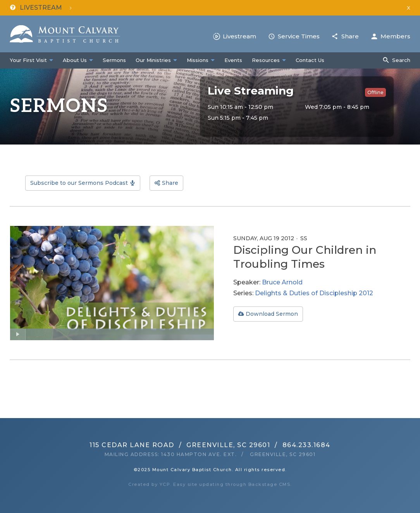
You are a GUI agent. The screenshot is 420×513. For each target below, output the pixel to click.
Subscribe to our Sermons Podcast (79, 183)
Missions (198, 60)
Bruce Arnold (282, 282)
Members (395, 36)
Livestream (239, 36)
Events (233, 60)
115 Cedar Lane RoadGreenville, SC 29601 (180, 445)
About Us (75, 60)
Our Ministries (153, 60)
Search (401, 60)
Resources (266, 60)
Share (350, 36)
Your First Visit (28, 60)
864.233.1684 (306, 445)
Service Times (299, 36)
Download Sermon (272, 314)
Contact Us (310, 60)
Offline (375, 92)
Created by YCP (149, 484)
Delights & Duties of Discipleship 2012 (314, 293)
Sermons (114, 60)
